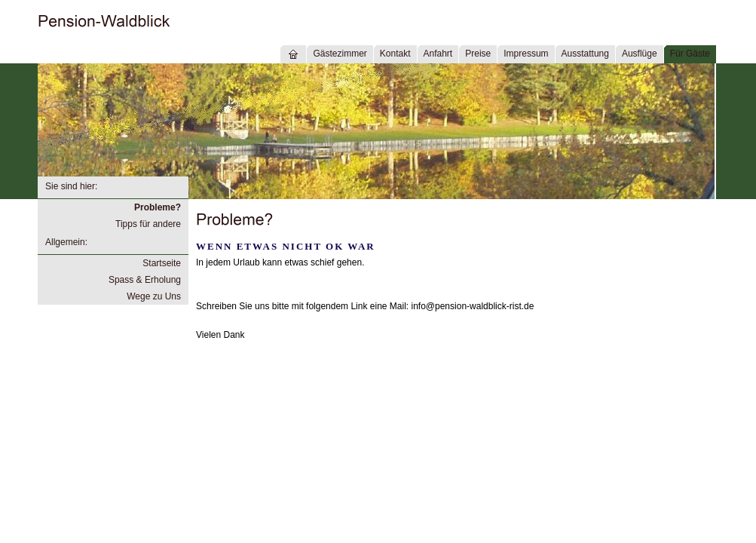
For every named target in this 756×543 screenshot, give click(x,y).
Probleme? (158, 207)
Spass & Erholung (145, 280)
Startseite (162, 263)
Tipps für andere (148, 224)
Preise (478, 54)
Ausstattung (585, 54)
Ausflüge (640, 54)
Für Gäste (690, 54)
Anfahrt (438, 54)
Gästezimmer (340, 54)
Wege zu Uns (154, 296)
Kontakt (395, 54)
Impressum (526, 54)
